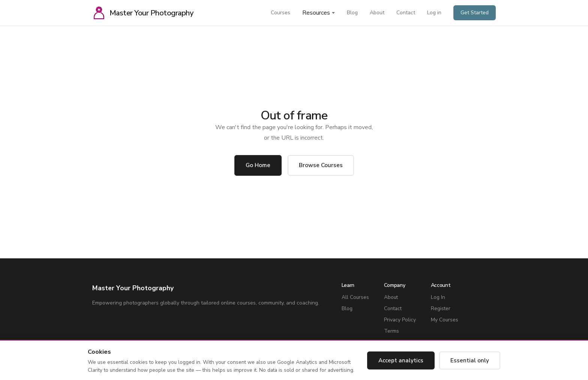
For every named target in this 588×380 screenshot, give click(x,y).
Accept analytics (401, 360)
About (377, 13)
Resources (316, 13)
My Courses (445, 320)
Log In (438, 297)
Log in (434, 13)
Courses (280, 13)
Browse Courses (321, 165)
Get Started (475, 13)
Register (441, 308)
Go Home (258, 165)
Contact (406, 13)
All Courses (355, 297)
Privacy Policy (400, 320)
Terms (391, 331)
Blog (352, 13)
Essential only (470, 360)
